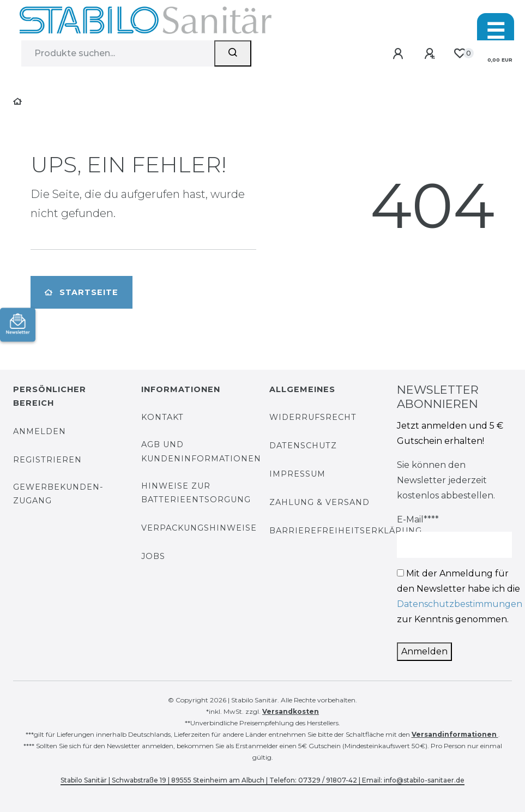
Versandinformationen (455, 734)
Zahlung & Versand (319, 502)
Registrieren (47, 460)
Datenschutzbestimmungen (460, 604)
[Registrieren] (432, 54)
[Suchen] (233, 53)
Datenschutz (303, 446)
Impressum (297, 474)
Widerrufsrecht (313, 417)
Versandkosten (291, 711)
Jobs (153, 556)
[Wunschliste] (459, 54)
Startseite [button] (82, 292)
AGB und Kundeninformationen (201, 451)
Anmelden (40, 431)
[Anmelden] (400, 54)
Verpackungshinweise (199, 528)
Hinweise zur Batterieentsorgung (196, 493)
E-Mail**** (418, 519)
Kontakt (162, 417)
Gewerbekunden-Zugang (58, 494)
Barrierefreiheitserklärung (346, 531)
